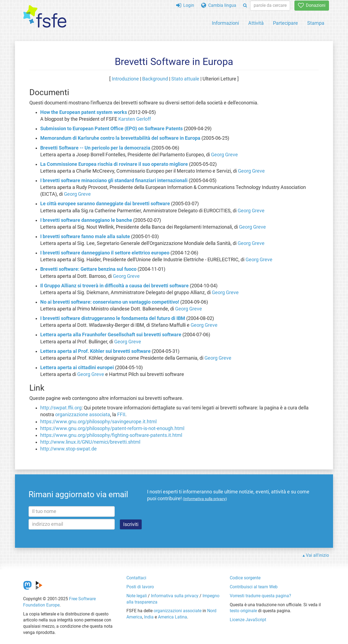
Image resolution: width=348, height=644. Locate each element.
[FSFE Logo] (45, 17)
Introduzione (125, 79)
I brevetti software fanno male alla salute (85, 237)
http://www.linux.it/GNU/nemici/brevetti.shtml (90, 442)
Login (185, 5)
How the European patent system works (84, 112)
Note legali (137, 596)
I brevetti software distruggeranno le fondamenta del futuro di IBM (113, 318)
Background (155, 79)
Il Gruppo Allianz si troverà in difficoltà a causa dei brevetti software (114, 286)
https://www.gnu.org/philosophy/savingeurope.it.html (98, 422)
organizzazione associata (83, 415)
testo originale (243, 611)
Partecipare (285, 23)
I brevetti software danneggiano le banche (86, 220)
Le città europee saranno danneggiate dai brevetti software (105, 204)
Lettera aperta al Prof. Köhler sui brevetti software (95, 351)
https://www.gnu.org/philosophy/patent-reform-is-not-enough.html (112, 428)
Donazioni (312, 5)
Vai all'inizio (317, 555)
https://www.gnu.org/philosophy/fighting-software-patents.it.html (111, 435)
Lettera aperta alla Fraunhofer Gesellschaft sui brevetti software (111, 335)
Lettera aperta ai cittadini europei (77, 368)
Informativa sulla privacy (175, 596)
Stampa (316, 23)
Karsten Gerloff (135, 119)
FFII (121, 415)
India (149, 617)
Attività (256, 23)
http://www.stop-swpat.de (69, 449)
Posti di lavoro (140, 587)
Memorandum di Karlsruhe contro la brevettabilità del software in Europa (120, 138)
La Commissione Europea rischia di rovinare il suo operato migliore (114, 164)
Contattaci (136, 578)
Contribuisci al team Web (254, 587)
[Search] (245, 6)
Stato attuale (185, 79)
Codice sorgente (245, 578)
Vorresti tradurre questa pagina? (260, 596)
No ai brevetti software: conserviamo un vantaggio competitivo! (110, 302)
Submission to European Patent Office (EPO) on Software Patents (111, 129)
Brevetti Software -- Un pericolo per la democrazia (95, 148)
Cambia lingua (219, 5)
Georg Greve (224, 155)
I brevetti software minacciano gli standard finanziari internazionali (114, 181)
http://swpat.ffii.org (61, 408)
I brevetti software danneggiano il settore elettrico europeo (105, 253)
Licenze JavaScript (248, 620)
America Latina (173, 617)
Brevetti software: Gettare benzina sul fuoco (88, 269)
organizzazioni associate (178, 611)
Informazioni (225, 23)
